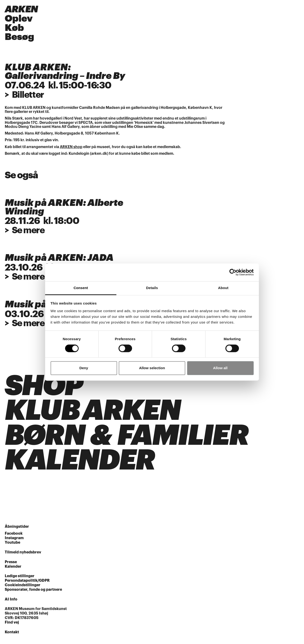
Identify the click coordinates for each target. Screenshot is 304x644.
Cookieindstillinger (23, 587)
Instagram (14, 540)
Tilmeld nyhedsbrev (23, 554)
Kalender (13, 568)
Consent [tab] (81, 288)
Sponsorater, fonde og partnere (33, 591)
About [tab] (223, 288)
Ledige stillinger (20, 578)
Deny (84, 368)
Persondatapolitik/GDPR (27, 582)
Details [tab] (152, 288)
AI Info (11, 601)
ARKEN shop (71, 147)
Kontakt (12, 634)
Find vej (12, 624)
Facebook (14, 535)
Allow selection (152, 368)
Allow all (220, 368)
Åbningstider (17, 528)
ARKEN (21, 9)
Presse (11, 564)
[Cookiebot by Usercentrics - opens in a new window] (233, 272)
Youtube (12, 544)
